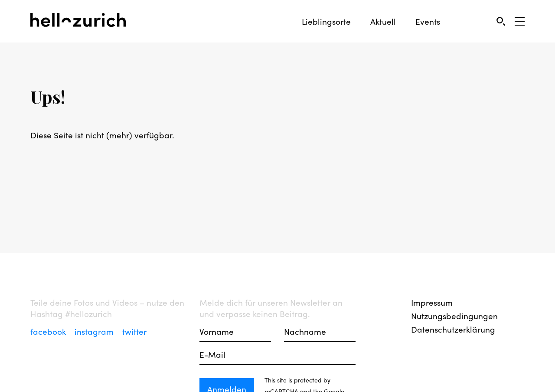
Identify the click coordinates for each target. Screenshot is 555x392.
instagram (95, 331)
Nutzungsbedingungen (454, 316)
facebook (49, 331)
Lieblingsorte (326, 21)
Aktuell (383, 21)
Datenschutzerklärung (453, 329)
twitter (134, 331)
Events (428, 21)
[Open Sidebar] (520, 21)
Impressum (432, 302)
